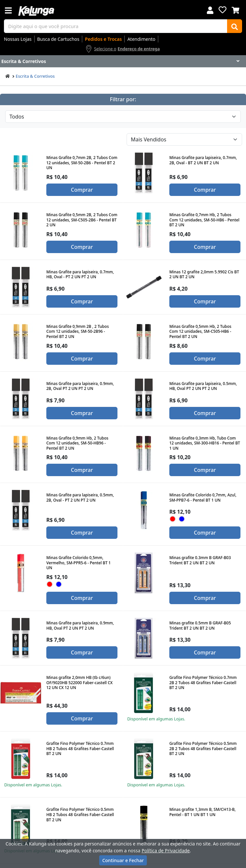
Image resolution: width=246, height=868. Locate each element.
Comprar (82, 190)
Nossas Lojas (18, 39)
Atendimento (141, 39)
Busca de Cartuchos (58, 39)
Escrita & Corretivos (35, 76)
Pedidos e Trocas (103, 39)
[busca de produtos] (116, 26)
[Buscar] (235, 26)
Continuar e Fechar (123, 860)
